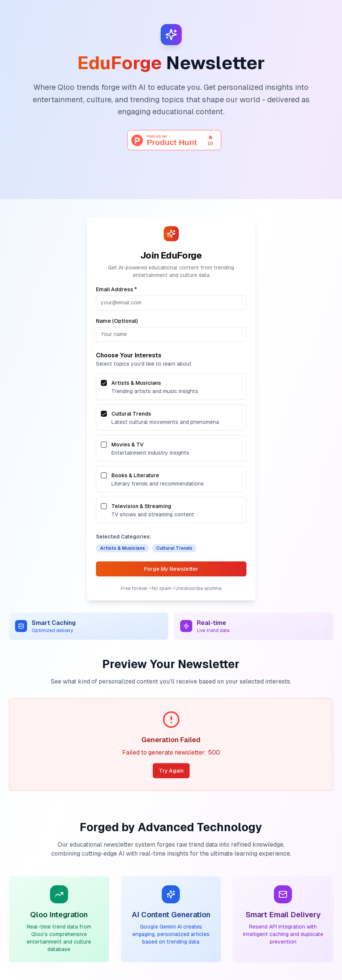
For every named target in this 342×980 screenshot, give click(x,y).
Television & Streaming (141, 506)
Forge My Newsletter (171, 569)
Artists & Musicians (136, 383)
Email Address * (116, 289)
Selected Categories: (124, 537)
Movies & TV (128, 445)
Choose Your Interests (129, 355)
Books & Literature (135, 475)
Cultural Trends (131, 414)
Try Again (171, 771)
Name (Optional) (117, 321)
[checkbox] (104, 383)
